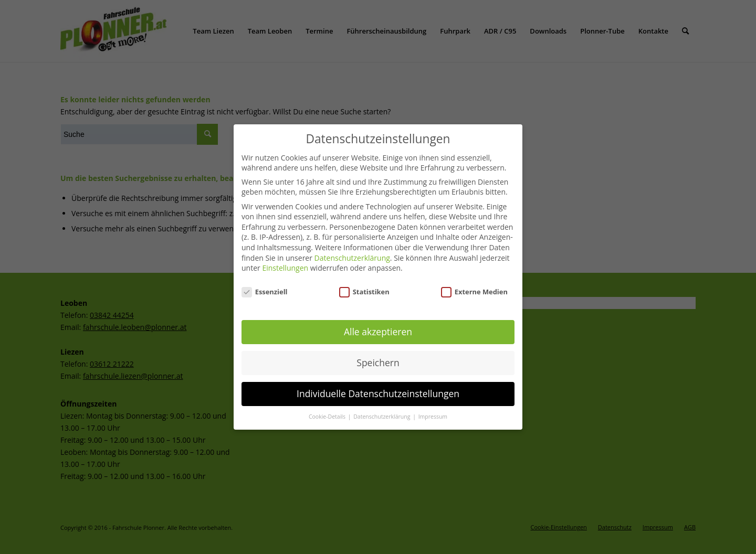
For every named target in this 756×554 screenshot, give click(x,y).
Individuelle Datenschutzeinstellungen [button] (378, 392)
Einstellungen (285, 267)
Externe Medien (474, 291)
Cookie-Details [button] (328, 415)
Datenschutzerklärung (352, 256)
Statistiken (364, 291)
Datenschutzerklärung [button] (382, 415)
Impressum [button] (433, 415)
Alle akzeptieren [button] (378, 331)
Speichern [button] (378, 361)
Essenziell (265, 291)
